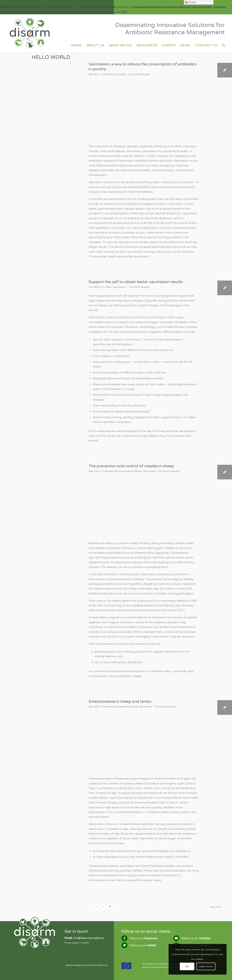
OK (187, 966)
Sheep (138, 471)
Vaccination (120, 74)
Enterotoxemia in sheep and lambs (120, 702)
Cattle (108, 287)
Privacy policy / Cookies (77, 943)
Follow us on (143, 945)
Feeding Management (117, 707)
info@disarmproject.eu (89, 938)
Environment (126, 471)
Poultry (108, 74)
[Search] (223, 45)
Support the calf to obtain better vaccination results (136, 282)
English (191, 2)
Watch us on (196, 938)
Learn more (206, 966)
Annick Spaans (142, 74)
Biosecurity (112, 471)
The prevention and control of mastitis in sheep (131, 466)
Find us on (143, 938)
